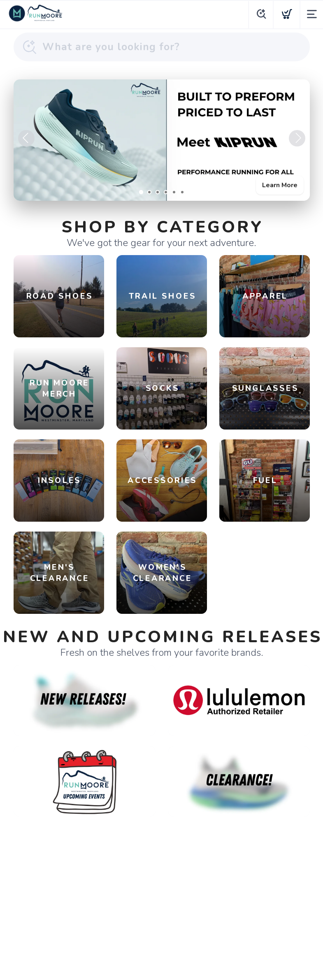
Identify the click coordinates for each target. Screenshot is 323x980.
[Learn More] (162, 140)
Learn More (280, 185)
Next (297, 138)
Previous (26, 138)
